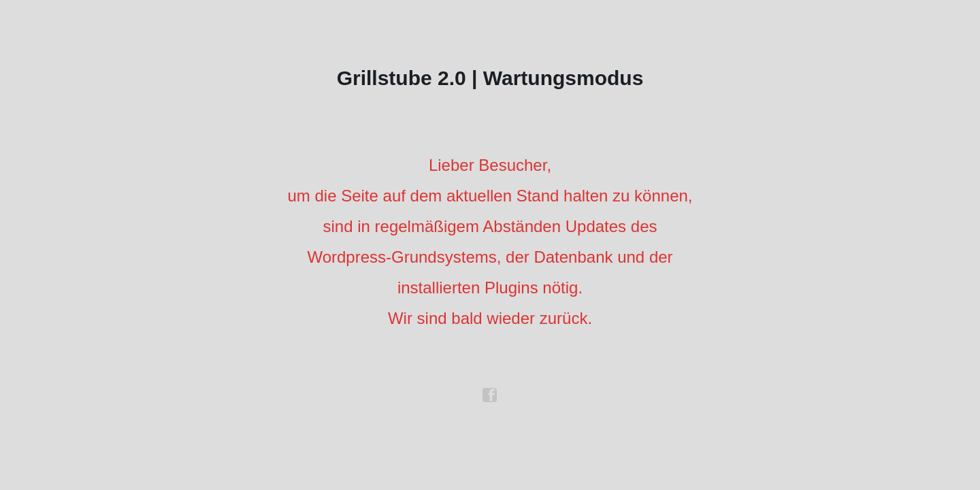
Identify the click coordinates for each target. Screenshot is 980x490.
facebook (490, 395)
